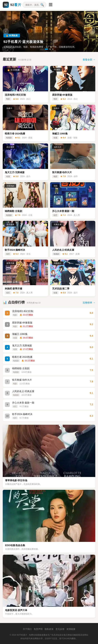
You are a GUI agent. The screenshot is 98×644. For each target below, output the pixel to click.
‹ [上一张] (6, 31)
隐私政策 (49, 629)
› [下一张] (92, 31)
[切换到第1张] (46, 49)
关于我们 (27, 629)
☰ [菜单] (51, 5)
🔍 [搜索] (42, 5)
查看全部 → (89, 60)
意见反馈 (60, 629)
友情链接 (71, 629)
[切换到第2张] (50, 49)
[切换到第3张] (53, 49)
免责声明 (38, 629)
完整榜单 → (89, 303)
